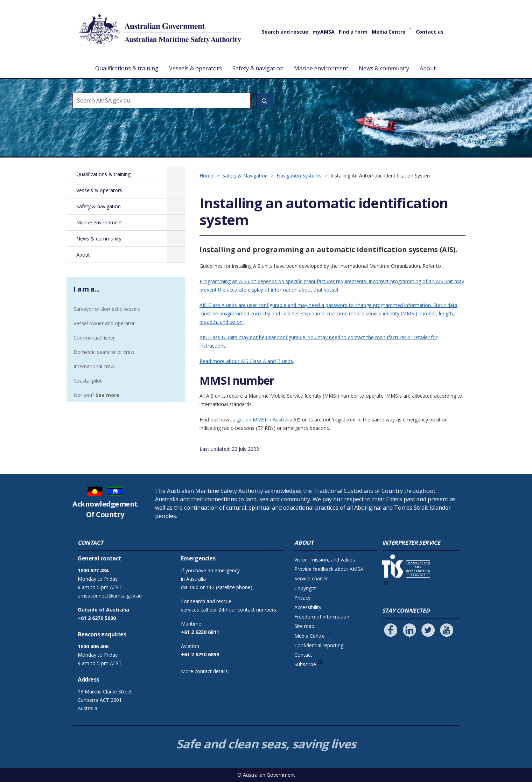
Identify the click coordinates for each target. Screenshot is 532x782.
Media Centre (389, 32)
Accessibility (308, 607)
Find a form (353, 32)
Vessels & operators (195, 68)
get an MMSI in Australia (265, 420)
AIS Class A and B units (267, 361)
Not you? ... (98, 395)
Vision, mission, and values (325, 560)
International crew (94, 366)
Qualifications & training (127, 68)
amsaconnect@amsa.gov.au (110, 596)
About (428, 68)
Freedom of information (322, 617)
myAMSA (324, 32)
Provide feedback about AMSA (329, 569)
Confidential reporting (319, 645)
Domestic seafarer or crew (104, 352)
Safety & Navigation (245, 176)
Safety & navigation (258, 68)
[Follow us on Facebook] (391, 630)
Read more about (220, 361)
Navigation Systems (299, 176)
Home (80, 63)
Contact (303, 655)
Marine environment (321, 68)
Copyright (305, 588)
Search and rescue (285, 32)
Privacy (302, 598)
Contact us (430, 32)
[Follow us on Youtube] (447, 630)
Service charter (311, 578)
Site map (304, 626)
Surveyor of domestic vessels (107, 309)
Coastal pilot (88, 381)
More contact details (204, 671)
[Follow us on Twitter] (428, 630)
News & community (384, 68)
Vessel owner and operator (104, 323)
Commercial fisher (94, 338)
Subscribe (305, 664)
